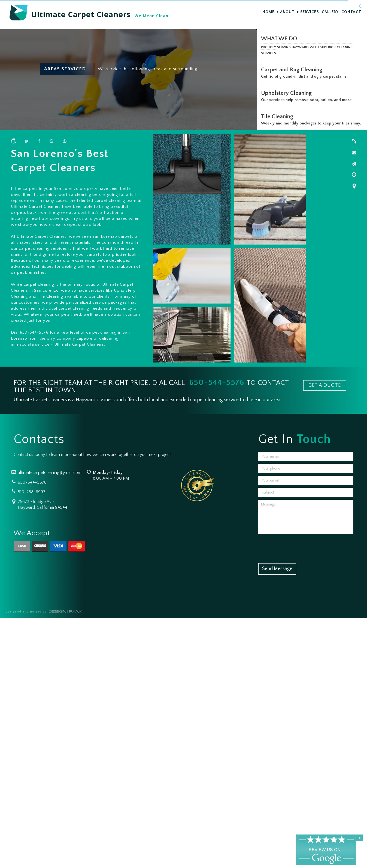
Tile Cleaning (278, 116)
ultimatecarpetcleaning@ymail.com (50, 473)
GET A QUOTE (325, 385)
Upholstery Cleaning (287, 93)
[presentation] (300, 547)
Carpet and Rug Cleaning (293, 70)
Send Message (277, 569)
